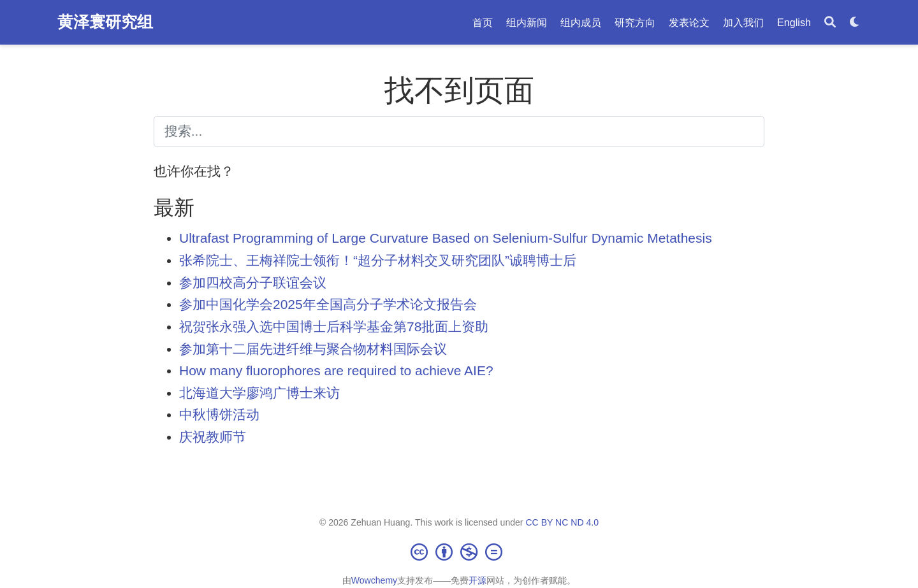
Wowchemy (374, 580)
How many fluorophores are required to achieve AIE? (336, 370)
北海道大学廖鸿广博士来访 (259, 393)
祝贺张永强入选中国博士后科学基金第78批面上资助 (334, 326)
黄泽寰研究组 (105, 22)
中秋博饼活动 (219, 414)
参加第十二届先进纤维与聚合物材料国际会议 (313, 349)
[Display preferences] (855, 23)
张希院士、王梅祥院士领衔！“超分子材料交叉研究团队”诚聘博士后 (378, 260)
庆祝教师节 (213, 437)
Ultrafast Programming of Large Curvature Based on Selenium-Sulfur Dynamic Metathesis (446, 238)
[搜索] (830, 23)
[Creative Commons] (459, 552)
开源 (477, 580)
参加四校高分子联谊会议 (253, 283)
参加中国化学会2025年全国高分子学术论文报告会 (328, 304)
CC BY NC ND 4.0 (562, 522)
